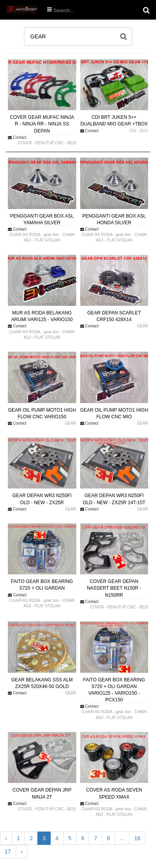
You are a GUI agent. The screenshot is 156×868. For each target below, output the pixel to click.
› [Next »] (22, 852)
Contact (17, 137)
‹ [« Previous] (6, 838)
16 (138, 838)
